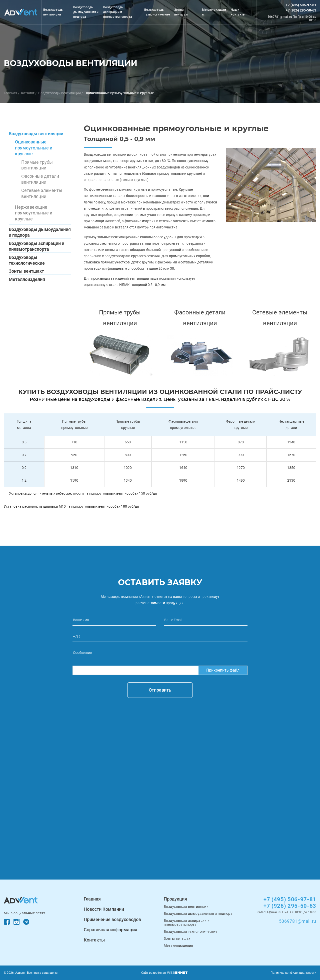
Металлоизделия (214, 12)
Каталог (28, 93)
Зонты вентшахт (181, 12)
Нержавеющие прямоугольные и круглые (34, 213)
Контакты (94, 940)
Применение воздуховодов (112, 919)
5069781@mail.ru (298, 921)
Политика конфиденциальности (293, 973)
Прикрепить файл (223, 670)
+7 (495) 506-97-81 (301, 5)
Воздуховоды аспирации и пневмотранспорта (118, 12)
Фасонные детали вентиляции (40, 179)
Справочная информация (110, 930)
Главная (10, 93)
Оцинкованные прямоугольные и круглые (119, 93)
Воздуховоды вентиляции (53, 12)
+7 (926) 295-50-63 (301, 10)
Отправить (160, 690)
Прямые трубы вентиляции (37, 165)
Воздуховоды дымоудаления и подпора (86, 12)
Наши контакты (238, 12)
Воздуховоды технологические (157, 12)
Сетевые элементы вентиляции (42, 193)
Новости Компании (104, 909)
